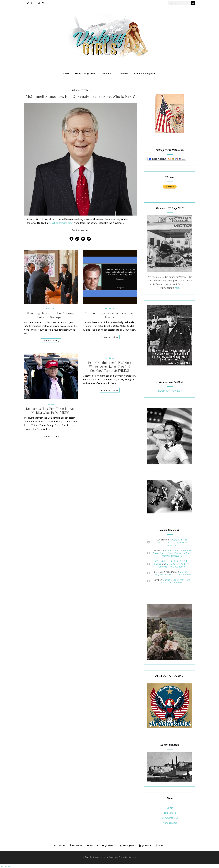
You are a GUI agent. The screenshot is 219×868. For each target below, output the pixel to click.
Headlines (51, 308)
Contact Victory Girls (145, 74)
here (177, 288)
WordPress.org (170, 823)
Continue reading (80, 230)
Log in (170, 808)
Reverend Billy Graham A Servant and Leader (110, 315)
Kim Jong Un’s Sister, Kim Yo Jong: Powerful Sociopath (51, 315)
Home (66, 74)
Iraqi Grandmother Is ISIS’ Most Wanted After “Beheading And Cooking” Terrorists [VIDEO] (110, 367)
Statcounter (5, 866)
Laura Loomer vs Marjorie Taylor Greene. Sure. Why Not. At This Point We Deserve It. (172, 553)
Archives (124, 74)
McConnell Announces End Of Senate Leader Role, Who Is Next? (80, 96)
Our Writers (107, 74)
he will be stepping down (61, 223)
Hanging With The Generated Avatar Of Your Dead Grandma (172, 542)
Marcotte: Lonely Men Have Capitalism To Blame (172, 573)
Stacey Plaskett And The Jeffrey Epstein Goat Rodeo (174, 565)
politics (51, 404)
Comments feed (170, 818)
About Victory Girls (85, 74)
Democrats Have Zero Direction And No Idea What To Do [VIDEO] (51, 411)
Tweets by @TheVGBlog (170, 391)
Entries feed (170, 813)
